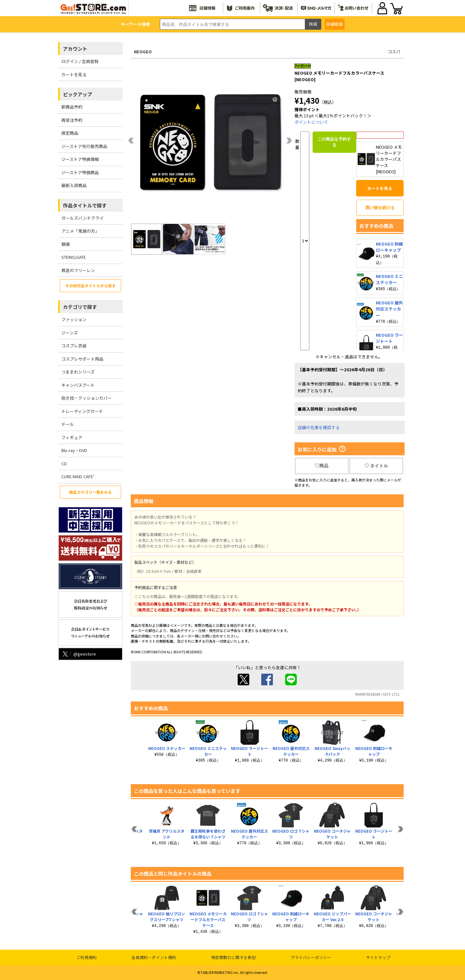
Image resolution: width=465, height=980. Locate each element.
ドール (68, 424)
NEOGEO (143, 52)
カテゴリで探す (80, 307)
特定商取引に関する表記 (234, 957)
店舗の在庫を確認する (319, 427)
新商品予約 (72, 107)
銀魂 (66, 244)
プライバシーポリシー (311, 957)
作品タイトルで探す (85, 205)
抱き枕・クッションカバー (87, 398)
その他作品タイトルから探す (90, 285)
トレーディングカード (82, 411)
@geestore (79, 654)
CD (64, 464)
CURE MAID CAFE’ (78, 476)
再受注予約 (72, 120)
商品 (322, 466)
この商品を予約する (334, 142)
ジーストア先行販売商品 (84, 146)
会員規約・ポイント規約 (154, 957)
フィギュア (72, 437)
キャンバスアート (78, 385)
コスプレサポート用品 (82, 359)
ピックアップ (77, 94)
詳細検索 (335, 24)
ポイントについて (311, 122)
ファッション (74, 319)
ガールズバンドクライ (83, 218)
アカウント (75, 49)
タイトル (377, 466)
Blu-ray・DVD (74, 450)
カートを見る (74, 74)
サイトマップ (378, 957)
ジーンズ (70, 333)
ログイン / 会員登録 (80, 61)
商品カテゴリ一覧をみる (90, 492)
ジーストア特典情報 (80, 159)
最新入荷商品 (74, 185)
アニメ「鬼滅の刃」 (80, 231)
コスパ (394, 52)
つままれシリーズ (78, 372)
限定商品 (70, 133)
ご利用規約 (87, 957)
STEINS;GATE (74, 257)
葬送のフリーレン (78, 270)
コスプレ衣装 (74, 346)
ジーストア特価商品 (80, 172)
